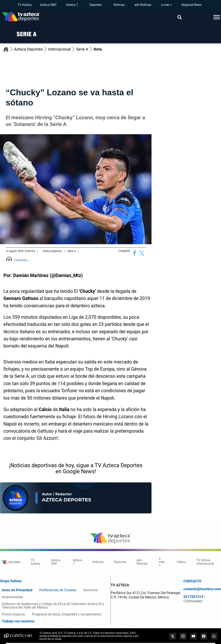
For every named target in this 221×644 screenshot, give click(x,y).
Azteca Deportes (31, 49)
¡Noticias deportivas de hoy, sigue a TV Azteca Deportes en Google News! (76, 469)
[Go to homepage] (21, 17)
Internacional (62, 49)
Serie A (85, 49)
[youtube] (193, 636)
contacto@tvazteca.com (202, 589)
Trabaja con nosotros (18, 621)
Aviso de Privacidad (17, 590)
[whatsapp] (214, 636)
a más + (167, 5)
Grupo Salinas (11, 581)
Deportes (96, 5)
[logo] (25, 39)
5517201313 (194, 597)
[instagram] (183, 636)
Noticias (119, 5)
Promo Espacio (13, 614)
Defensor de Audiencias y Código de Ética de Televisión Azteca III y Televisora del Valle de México (53, 606)
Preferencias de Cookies (58, 590)
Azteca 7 (72, 5)
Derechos (91, 590)
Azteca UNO (48, 5)
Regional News (192, 5)
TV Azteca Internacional (205, 562)
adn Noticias (143, 5)
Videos (182, 562)
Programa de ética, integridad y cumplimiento (67, 614)
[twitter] (173, 636)
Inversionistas (12, 597)
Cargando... (22, 260)
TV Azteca (25, 5)
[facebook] (204, 636)
